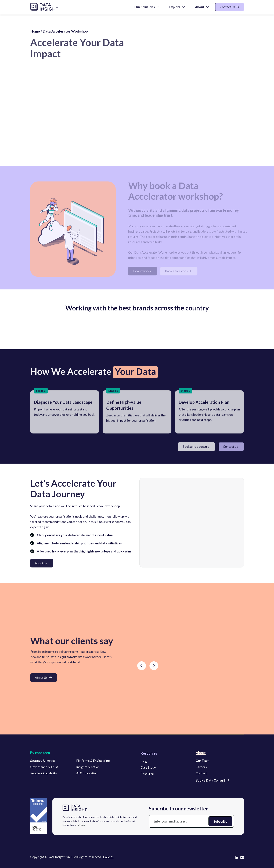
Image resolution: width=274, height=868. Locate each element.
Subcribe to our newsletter (179, 810)
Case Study (148, 768)
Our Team (202, 762)
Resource (147, 775)
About (200, 7)
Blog (144, 762)
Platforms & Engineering (93, 762)
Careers (201, 768)
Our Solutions (145, 7)
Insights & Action (88, 768)
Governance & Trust (44, 768)
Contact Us (230, 7)
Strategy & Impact (43, 762)
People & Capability (44, 774)
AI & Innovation (87, 774)
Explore (175, 7)
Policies (81, 826)
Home (35, 34)
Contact (201, 774)
